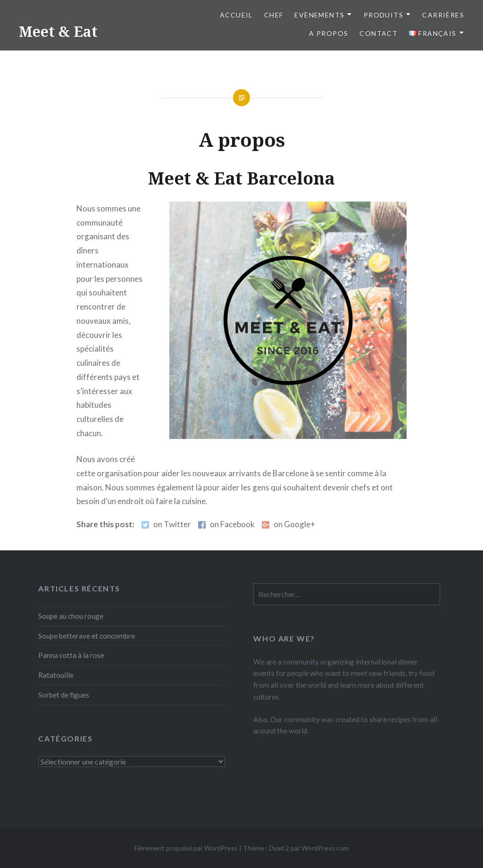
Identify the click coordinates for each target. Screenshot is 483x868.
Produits (383, 15)
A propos (329, 33)
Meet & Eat (58, 31)
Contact (379, 33)
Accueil (236, 15)
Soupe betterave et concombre (87, 636)
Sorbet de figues (64, 695)
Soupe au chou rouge (71, 616)
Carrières (443, 15)
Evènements (319, 15)
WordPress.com (325, 848)
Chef (274, 15)
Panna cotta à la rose (71, 655)
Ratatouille (56, 675)
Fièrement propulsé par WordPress (186, 848)
